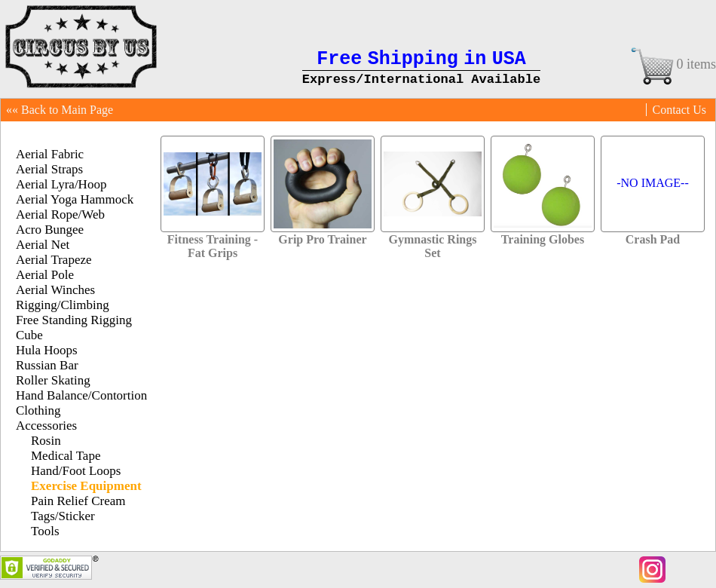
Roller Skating (53, 380)
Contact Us (679, 110)
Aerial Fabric (50, 154)
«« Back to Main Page (60, 110)
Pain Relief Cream (78, 501)
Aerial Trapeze (54, 260)
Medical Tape (66, 456)
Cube (29, 335)
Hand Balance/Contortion (81, 395)
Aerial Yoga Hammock (75, 199)
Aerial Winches (55, 290)
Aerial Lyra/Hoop (61, 184)
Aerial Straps (49, 169)
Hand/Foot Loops (76, 471)
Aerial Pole (45, 275)
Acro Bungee (50, 230)
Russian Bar (47, 365)
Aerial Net (43, 245)
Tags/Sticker (63, 516)
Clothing (38, 410)
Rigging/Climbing (63, 305)
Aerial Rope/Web (60, 214)
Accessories (46, 426)
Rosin (46, 441)
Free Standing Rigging (74, 320)
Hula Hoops (47, 350)
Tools (45, 531)
